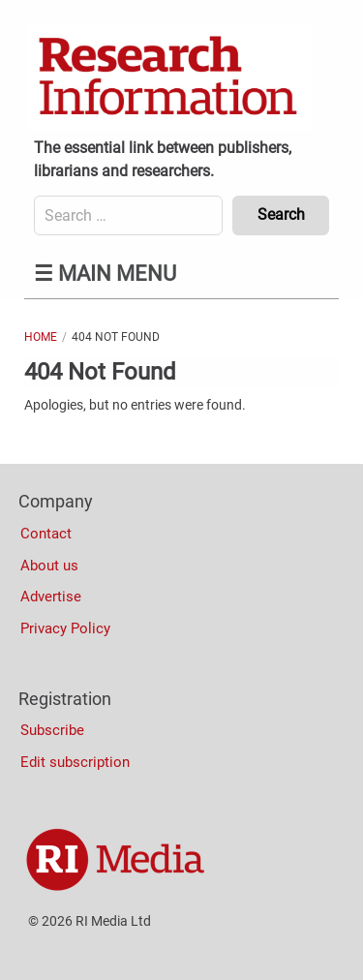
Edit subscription (75, 762)
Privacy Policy (65, 628)
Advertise (51, 597)
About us (49, 566)
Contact (46, 534)
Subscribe (52, 730)
